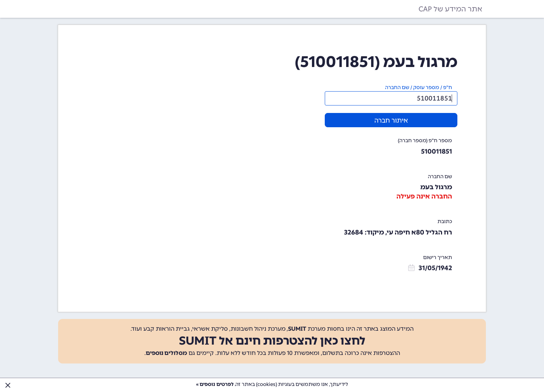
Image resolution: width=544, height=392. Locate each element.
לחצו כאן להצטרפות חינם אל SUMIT (272, 341)
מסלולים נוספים (166, 353)
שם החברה (440, 177)
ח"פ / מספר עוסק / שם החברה (419, 87)
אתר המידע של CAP (450, 9)
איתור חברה (391, 120)
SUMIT (297, 329)
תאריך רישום (438, 257)
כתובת (445, 221)
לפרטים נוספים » (215, 384)
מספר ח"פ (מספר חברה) (425, 141)
